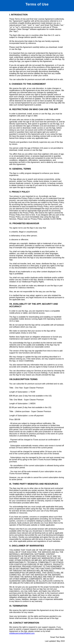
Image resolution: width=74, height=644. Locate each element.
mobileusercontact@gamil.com (22, 633)
